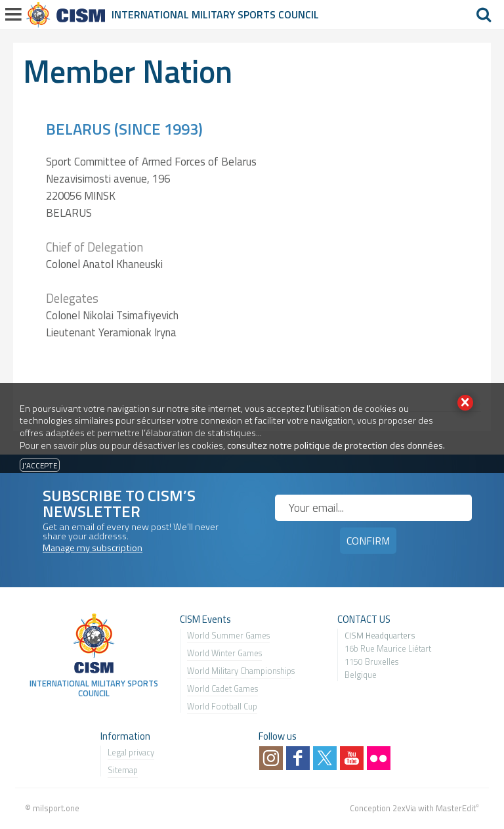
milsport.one (56, 808)
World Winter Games (224, 653)
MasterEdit (456, 808)
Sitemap (123, 770)
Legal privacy (131, 752)
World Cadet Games (222, 688)
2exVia (404, 808)
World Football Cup (222, 706)
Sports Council (278, 14)
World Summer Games (228, 635)
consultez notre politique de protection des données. (336, 445)
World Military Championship (239, 671)
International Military (175, 14)
